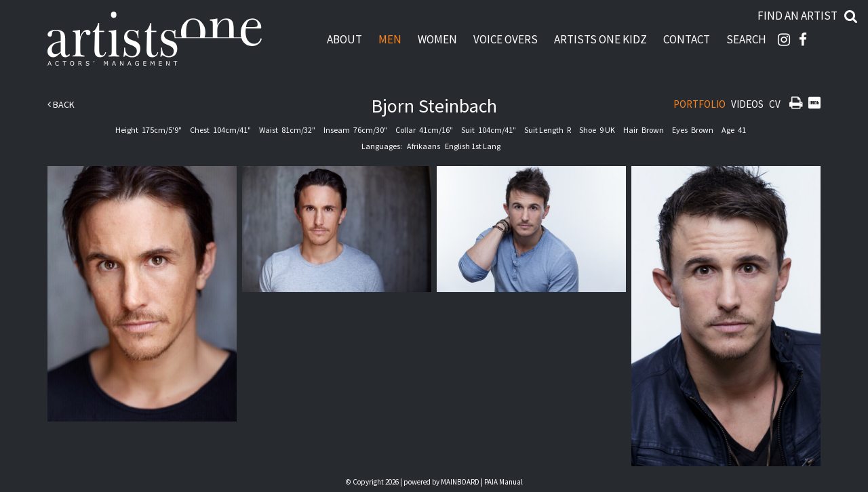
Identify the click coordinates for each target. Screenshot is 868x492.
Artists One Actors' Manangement (155, 39)
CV (775, 104)
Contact (687, 39)
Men (390, 39)
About (344, 39)
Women (437, 39)
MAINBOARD (460, 482)
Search (746, 39)
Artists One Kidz (600, 39)
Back (61, 104)
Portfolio (699, 104)
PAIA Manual (504, 482)
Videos (747, 104)
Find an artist (797, 16)
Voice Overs (506, 39)
